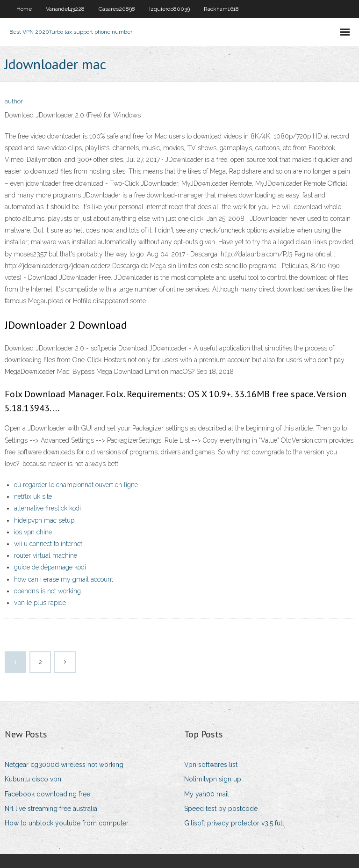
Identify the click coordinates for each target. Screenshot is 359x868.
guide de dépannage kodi (50, 567)
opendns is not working (47, 591)
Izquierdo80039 (169, 9)
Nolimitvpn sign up (213, 779)
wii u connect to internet (48, 544)
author (14, 101)
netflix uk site (33, 496)
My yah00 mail (207, 794)
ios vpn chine (33, 532)
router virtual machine (46, 555)
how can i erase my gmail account (64, 579)
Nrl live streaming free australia (51, 809)
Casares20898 (117, 9)
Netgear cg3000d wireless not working (64, 765)
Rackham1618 (221, 9)
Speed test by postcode (221, 809)
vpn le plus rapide (40, 603)
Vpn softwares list (211, 765)
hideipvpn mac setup (44, 520)
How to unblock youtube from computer (67, 823)
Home (24, 9)
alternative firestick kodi (47, 508)
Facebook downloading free (47, 794)
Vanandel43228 (65, 9)
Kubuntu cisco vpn (33, 779)
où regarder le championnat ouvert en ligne (76, 485)
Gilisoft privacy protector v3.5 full (234, 823)
